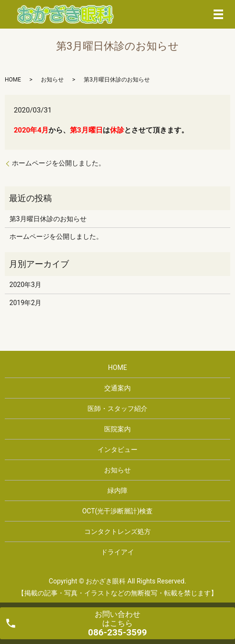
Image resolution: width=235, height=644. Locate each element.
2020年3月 (25, 285)
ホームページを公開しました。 (59, 163)
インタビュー (117, 450)
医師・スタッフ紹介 (117, 409)
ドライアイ (117, 552)
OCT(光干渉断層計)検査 (118, 511)
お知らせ (52, 80)
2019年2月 (25, 303)
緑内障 (117, 491)
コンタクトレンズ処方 (117, 532)
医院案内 (117, 429)
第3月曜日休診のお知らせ (48, 219)
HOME (13, 80)
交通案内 (117, 388)
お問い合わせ (117, 624)
